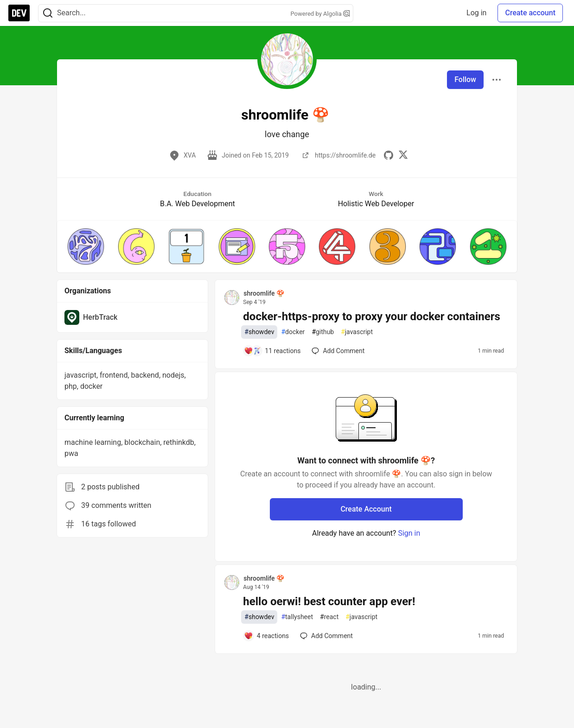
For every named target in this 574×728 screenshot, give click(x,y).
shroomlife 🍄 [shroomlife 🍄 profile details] (264, 293)
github (323, 332)
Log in (476, 13)
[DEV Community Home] (19, 13)
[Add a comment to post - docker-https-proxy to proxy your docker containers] (272, 351)
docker (293, 332)
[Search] (48, 13)
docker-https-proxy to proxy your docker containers (371, 317)
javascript (357, 332)
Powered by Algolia (320, 14)
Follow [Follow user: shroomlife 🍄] (465, 79)
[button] (86, 247)
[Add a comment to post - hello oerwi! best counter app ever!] (266, 636)
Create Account (366, 509)
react (329, 617)
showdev (259, 332)
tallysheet (297, 617)
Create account (530, 13)
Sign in (409, 533)
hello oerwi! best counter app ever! (329, 601)
